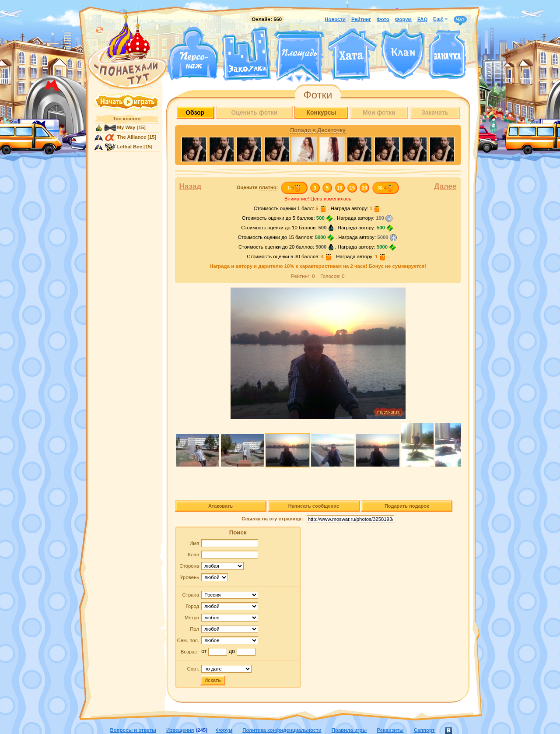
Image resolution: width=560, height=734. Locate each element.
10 (340, 188)
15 (352, 188)
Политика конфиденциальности (282, 730)
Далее (445, 186)
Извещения (180, 730)
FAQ (422, 19)
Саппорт (424, 730)
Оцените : (257, 188)
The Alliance (132, 137)
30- (385, 188)
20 (364, 188)
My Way (126, 127)
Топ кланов (127, 119)
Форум (403, 19)
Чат (460, 20)
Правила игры (349, 730)
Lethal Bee (130, 147)
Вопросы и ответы (133, 730)
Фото (383, 19)
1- (294, 188)
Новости (335, 19)
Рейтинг (361, 19)
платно (268, 187)
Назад (191, 186)
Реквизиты (390, 730)
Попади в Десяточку (318, 130)
